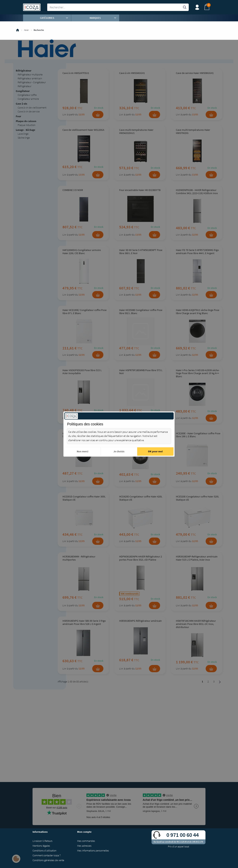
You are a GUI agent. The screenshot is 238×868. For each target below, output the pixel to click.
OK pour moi (155, 451)
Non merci (83, 451)
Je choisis (119, 451)
